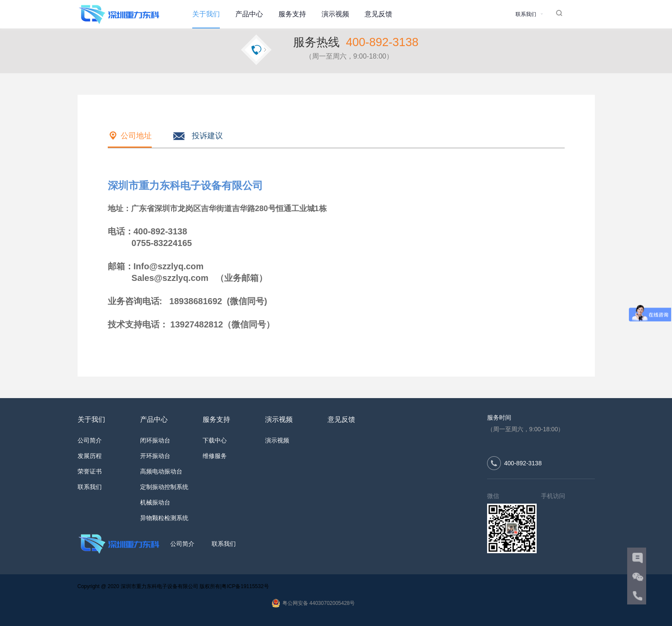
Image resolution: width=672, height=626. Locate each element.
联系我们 (90, 487)
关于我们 (206, 14)
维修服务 (215, 456)
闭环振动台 (155, 440)
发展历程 (90, 456)
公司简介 (90, 440)
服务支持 (292, 14)
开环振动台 (155, 456)
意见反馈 (378, 14)
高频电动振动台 (161, 471)
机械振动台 (155, 502)
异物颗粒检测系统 (164, 518)
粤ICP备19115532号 (245, 586)
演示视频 (335, 14)
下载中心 (215, 440)
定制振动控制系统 (164, 487)
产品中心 (249, 14)
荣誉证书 (90, 471)
